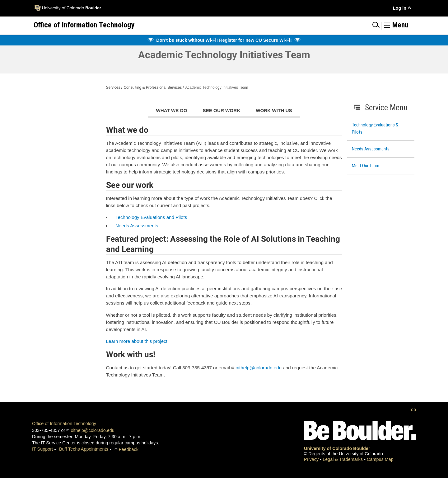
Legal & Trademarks (343, 459)
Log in (400, 8)
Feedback (129, 449)
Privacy (312, 459)
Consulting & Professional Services (153, 88)
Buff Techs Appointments (84, 449)
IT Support (42, 449)
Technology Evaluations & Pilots (375, 128)
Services (113, 88)
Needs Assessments (371, 149)
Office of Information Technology (64, 424)
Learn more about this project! (138, 341)
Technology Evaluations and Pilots (151, 217)
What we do (171, 110)
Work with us (274, 110)
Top (412, 409)
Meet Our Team (366, 166)
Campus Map (380, 459)
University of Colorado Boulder (337, 448)
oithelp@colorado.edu (259, 368)
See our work (222, 110)
